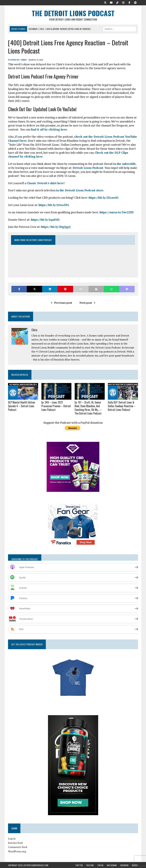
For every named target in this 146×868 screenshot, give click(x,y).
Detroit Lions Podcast (88, 168)
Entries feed (15, 842)
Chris (24, 60)
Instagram (112, 865)
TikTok (100, 865)
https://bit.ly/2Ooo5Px (54, 205)
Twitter (79, 865)
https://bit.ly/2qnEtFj (45, 220)
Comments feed (18, 846)
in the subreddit (124, 164)
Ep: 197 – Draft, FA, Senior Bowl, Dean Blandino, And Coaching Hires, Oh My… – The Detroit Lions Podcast (88, 407)
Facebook (124, 865)
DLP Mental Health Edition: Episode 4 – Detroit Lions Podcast (22, 406)
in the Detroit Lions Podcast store (80, 190)
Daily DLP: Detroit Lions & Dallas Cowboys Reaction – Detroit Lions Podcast (122, 406)
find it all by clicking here (49, 129)
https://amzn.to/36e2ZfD (117, 212)
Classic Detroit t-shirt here (45, 183)
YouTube (90, 865)
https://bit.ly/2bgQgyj (56, 227)
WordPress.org (17, 851)
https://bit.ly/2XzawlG (104, 198)
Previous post (62, 303)
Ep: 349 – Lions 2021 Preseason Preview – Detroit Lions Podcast (56, 406)
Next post (87, 303)
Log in (12, 838)
